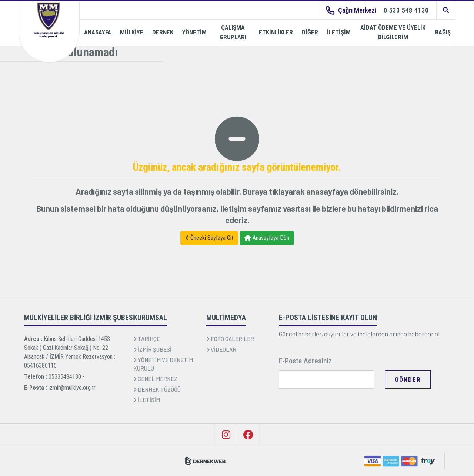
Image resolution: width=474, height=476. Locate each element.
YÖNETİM (194, 32)
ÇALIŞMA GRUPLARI (233, 32)
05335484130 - (66, 377)
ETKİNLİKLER (276, 32)
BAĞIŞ (443, 32)
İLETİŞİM (339, 32)
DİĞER (310, 32)
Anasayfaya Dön (267, 238)
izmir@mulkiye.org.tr (72, 388)
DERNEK (163, 32)
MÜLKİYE (132, 32)
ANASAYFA (98, 32)
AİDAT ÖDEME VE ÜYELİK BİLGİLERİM (393, 32)
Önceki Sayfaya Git (209, 238)
